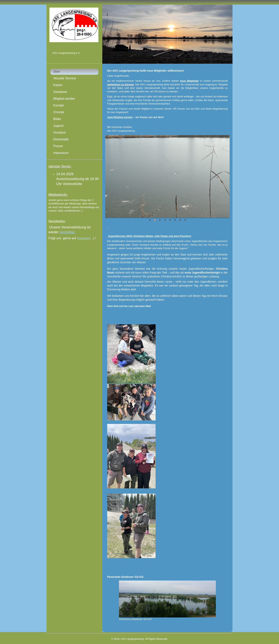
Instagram (84, 238)
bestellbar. (68, 232)
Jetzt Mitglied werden (120, 117)
